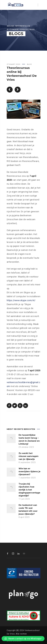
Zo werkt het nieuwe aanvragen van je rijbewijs (29, 456)
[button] (23, 639)
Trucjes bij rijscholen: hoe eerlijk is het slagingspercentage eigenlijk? (29, 490)
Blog (29, 64)
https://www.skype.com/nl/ (21, 300)
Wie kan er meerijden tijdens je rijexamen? (30, 472)
